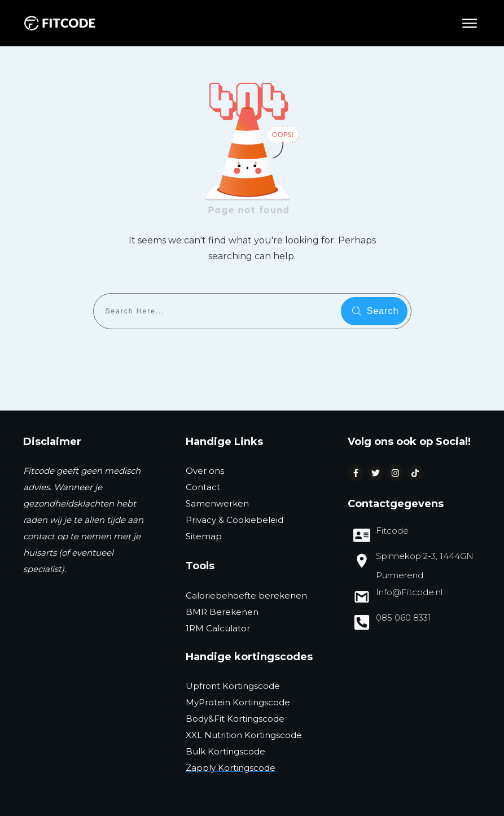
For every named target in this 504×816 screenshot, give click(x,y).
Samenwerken (217, 503)
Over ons (205, 471)
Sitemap (204, 536)
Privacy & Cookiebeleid (235, 520)
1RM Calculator (218, 628)
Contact (203, 487)
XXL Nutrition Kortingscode (244, 735)
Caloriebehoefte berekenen (246, 595)
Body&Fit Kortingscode (235, 719)
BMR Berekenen (222, 612)
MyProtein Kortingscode (238, 702)
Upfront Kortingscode (233, 686)
